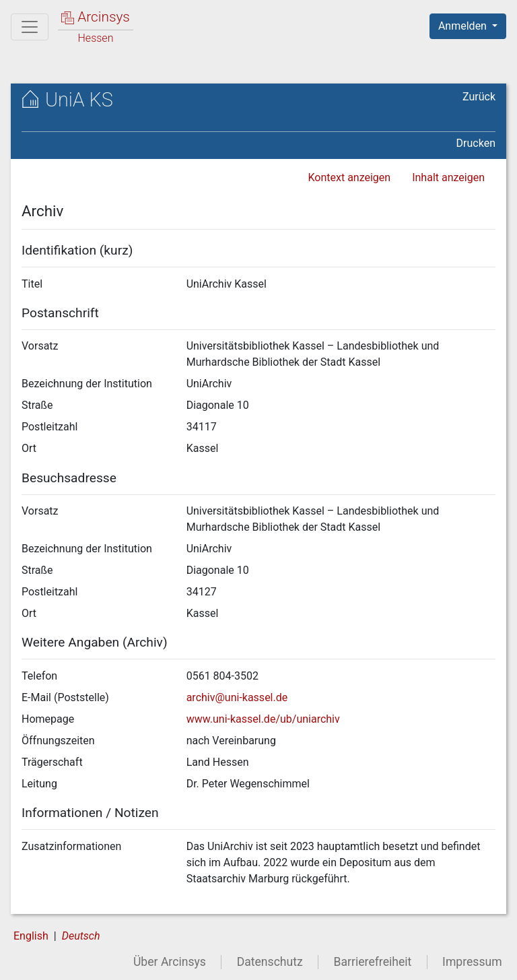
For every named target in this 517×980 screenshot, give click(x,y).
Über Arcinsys (170, 962)
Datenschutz (270, 962)
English (31, 936)
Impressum (472, 962)
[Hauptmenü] (30, 27)
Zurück (479, 97)
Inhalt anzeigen (448, 177)
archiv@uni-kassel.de (237, 697)
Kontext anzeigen (349, 177)
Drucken (476, 143)
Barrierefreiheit (373, 962)
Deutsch (81, 936)
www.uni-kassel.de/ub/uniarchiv (263, 719)
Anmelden (464, 26)
